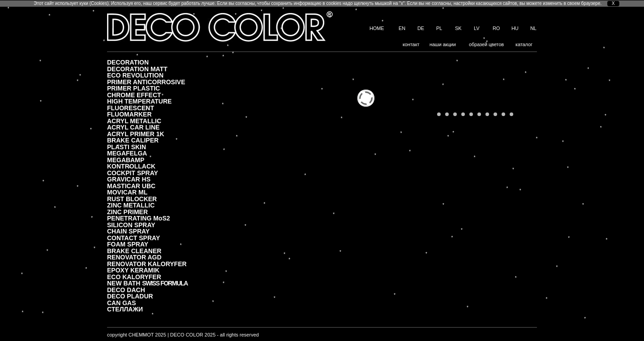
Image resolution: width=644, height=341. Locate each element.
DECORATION (128, 62)
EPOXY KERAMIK (133, 270)
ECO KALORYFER (134, 277)
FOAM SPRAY (128, 244)
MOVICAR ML (127, 192)
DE (421, 28)
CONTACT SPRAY (133, 238)
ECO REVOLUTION (135, 75)
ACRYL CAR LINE (133, 127)
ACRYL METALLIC (134, 121)
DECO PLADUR (130, 296)
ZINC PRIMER (127, 212)
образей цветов (486, 44)
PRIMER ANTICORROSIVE (146, 82)
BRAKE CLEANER (134, 251)
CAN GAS (122, 303)
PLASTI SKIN (127, 147)
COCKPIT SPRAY (133, 173)
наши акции (443, 44)
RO (496, 28)
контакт (411, 44)
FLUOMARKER (129, 114)
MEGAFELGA (127, 153)
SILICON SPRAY (131, 225)
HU (515, 28)
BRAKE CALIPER (133, 140)
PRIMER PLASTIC (133, 88)
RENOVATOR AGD (134, 257)
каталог (524, 44)
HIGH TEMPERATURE (139, 101)
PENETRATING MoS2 (139, 218)
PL (439, 28)
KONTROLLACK (131, 166)
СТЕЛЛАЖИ (125, 309)
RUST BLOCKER (132, 199)
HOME (377, 28)
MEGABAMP (126, 160)
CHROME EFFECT (134, 95)
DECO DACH (126, 290)
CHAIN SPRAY (128, 231)
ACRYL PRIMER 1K (136, 134)
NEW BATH (147, 283)
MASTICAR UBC (131, 186)
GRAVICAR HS (129, 179)
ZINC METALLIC (131, 205)
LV (477, 28)
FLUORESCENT (131, 108)
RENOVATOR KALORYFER (147, 264)
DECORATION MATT (137, 69)
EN (402, 28)
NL (533, 28)
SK (458, 28)
